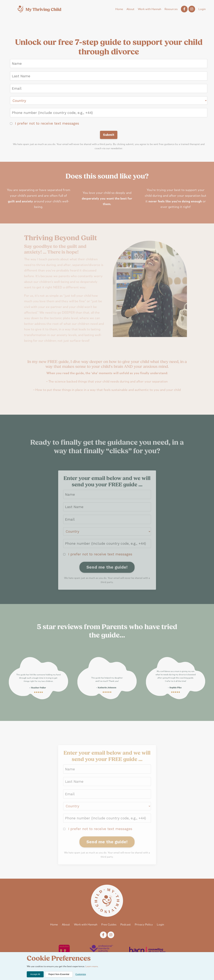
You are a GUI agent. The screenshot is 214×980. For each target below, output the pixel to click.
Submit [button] (109, 135)
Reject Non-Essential (59, 974)
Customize (81, 974)
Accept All (35, 974)
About (130, 9)
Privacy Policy (144, 925)
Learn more (92, 967)
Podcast (126, 925)
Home (119, 9)
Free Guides (109, 925)
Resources (171, 9)
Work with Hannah (149, 9)
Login (202, 9)
